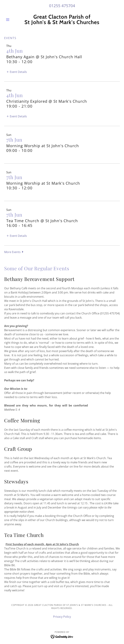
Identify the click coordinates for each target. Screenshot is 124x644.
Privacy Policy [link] (62, 617)
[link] (62, 20)
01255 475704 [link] (62, 6)
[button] (13, 20)
